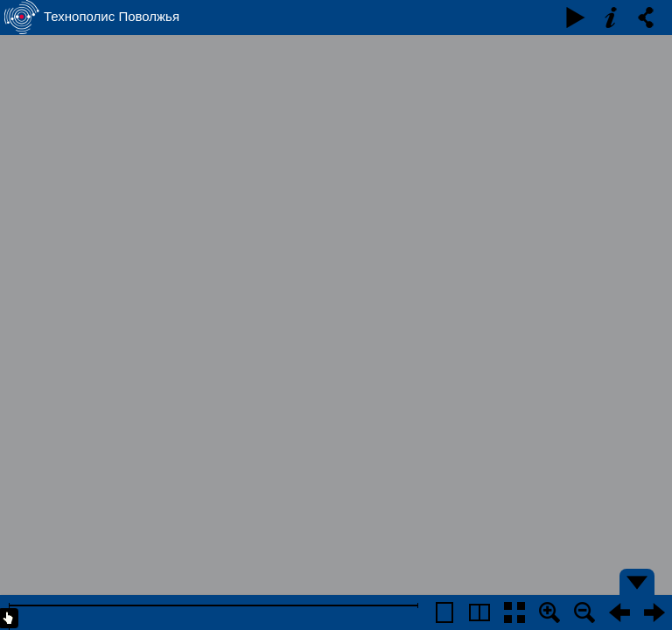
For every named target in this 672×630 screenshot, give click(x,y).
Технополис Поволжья (112, 16)
